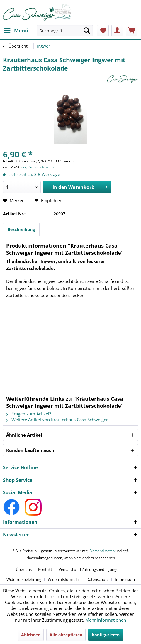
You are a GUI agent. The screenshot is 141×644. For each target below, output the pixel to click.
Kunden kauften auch (30, 450)
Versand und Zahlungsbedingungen (90, 569)
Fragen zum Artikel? (29, 414)
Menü (16, 30)
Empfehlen (49, 201)
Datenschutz (97, 579)
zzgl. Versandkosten (37, 167)
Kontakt (45, 569)
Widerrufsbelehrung (24, 579)
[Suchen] (87, 31)
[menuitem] (16, 31)
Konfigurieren (106, 635)
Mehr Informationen (106, 620)
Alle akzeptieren (66, 635)
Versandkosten (102, 551)
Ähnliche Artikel (24, 435)
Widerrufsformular (64, 579)
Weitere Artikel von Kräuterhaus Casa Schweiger (57, 420)
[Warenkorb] (132, 31)
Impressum (125, 579)
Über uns (24, 569)
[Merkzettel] (103, 31)
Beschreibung (21, 229)
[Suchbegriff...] (65, 31)
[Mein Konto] (117, 31)
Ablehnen (31, 635)
